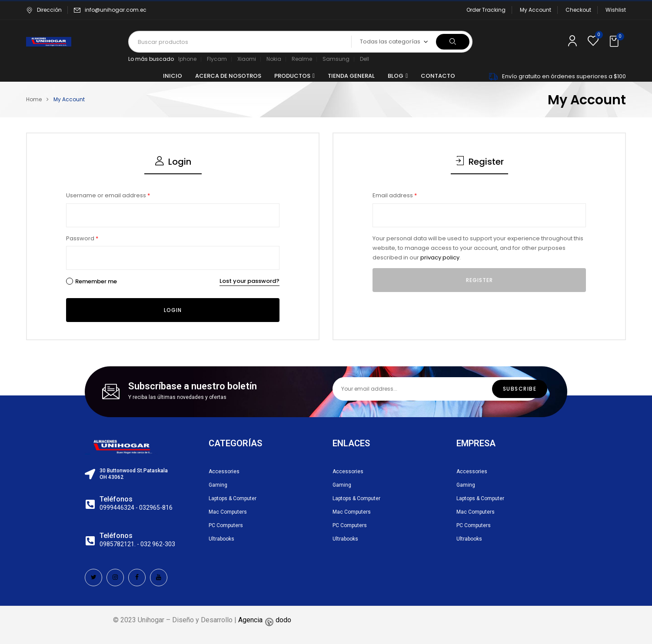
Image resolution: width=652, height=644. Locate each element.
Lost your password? (249, 281)
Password (82, 238)
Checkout (578, 10)
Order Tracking (486, 10)
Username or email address (108, 195)
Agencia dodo (265, 620)
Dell (364, 59)
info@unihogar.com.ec (116, 10)
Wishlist (616, 10)
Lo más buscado (151, 59)
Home (34, 99)
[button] (615, 42)
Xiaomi (247, 59)
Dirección (44, 10)
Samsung (336, 59)
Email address (395, 195)
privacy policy (440, 257)
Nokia (274, 59)
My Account (536, 10)
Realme (302, 59)
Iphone (187, 59)
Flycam (217, 59)
